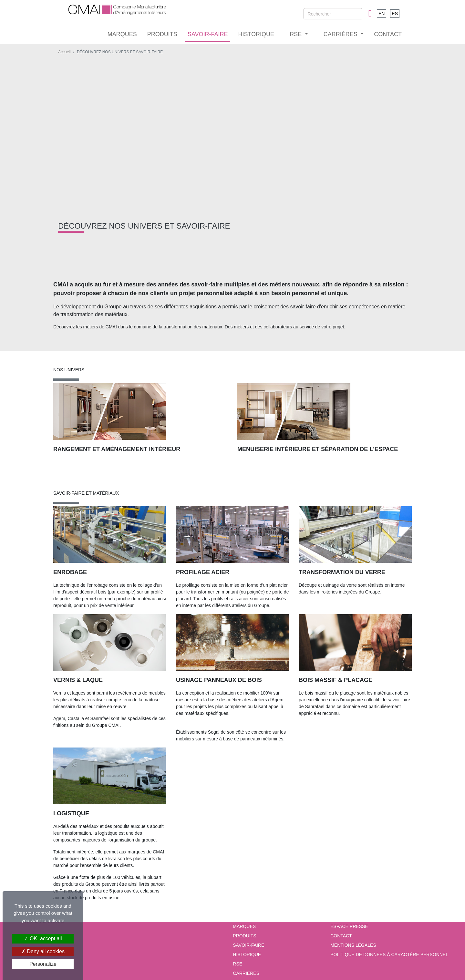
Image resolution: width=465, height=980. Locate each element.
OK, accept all (43, 939)
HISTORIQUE (256, 34)
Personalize (43, 964)
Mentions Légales (353, 945)
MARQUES (122, 34)
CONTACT (388, 34)
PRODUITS (162, 34)
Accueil (64, 52)
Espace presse (349, 926)
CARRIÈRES (246, 973)
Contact (341, 936)
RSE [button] (296, 34)
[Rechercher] (333, 14)
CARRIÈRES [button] (341, 34)
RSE (238, 964)
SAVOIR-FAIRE (208, 34)
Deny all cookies (43, 951)
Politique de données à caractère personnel (389, 954)
